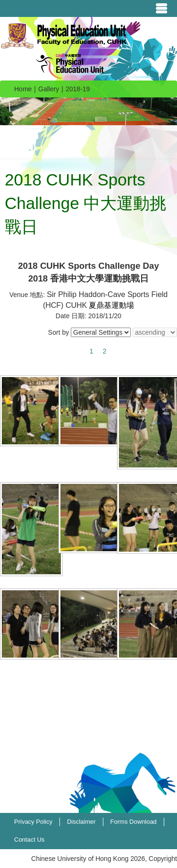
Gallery (49, 89)
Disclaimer (81, 822)
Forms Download (134, 822)
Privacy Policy (33, 822)
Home (23, 89)
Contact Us (29, 840)
